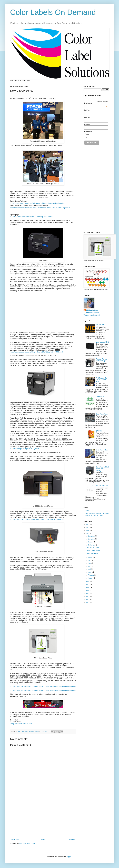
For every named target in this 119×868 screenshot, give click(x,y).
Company (87, 124)
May (89, 566)
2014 (88, 594)
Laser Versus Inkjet (102, 342)
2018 (88, 582)
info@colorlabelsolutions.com (21, 724)
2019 (88, 533)
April (89, 569)
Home (43, 840)
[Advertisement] (43, 820)
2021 (88, 527)
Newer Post (15, 840)
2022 (88, 525)
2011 (88, 603)
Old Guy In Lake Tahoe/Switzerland (93, 311)
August (90, 557)
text (88, 138)
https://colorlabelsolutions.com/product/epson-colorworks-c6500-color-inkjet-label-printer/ (43, 690)
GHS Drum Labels (102, 450)
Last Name (87, 117)
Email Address (95, 103)
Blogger (69, 857)
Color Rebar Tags (102, 414)
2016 (88, 588)
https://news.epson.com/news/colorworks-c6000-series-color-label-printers (38, 203)
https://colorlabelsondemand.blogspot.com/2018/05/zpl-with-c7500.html (36, 352)
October (91, 542)
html (88, 135)
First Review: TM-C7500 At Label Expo (102, 380)
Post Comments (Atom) (27, 843)
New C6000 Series (94, 551)
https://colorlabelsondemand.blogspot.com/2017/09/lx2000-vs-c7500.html (37, 520)
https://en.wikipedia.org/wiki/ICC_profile (25, 449)
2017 (88, 585)
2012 (88, 600)
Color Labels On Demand (53, 12)
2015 (88, 591)
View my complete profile (92, 315)
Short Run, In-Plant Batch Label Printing (102, 469)
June (90, 563)
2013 (88, 597)
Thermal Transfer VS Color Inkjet (102, 360)
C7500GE (99, 431)
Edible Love (100, 397)
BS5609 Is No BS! (102, 486)
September (92, 545)
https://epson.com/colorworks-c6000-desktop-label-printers (32, 217)
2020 (88, 531)
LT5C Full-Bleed (93, 554)
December (91, 536)
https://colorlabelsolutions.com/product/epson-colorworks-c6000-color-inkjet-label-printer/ (43, 686)
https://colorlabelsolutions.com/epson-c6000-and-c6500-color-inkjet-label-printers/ (40, 208)
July (89, 560)
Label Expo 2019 (93, 548)
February (91, 575)
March (90, 572)
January (91, 578)
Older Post (72, 840)
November (91, 539)
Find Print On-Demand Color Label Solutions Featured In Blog (97, 514)
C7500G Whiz (101, 325)
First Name (87, 110)
